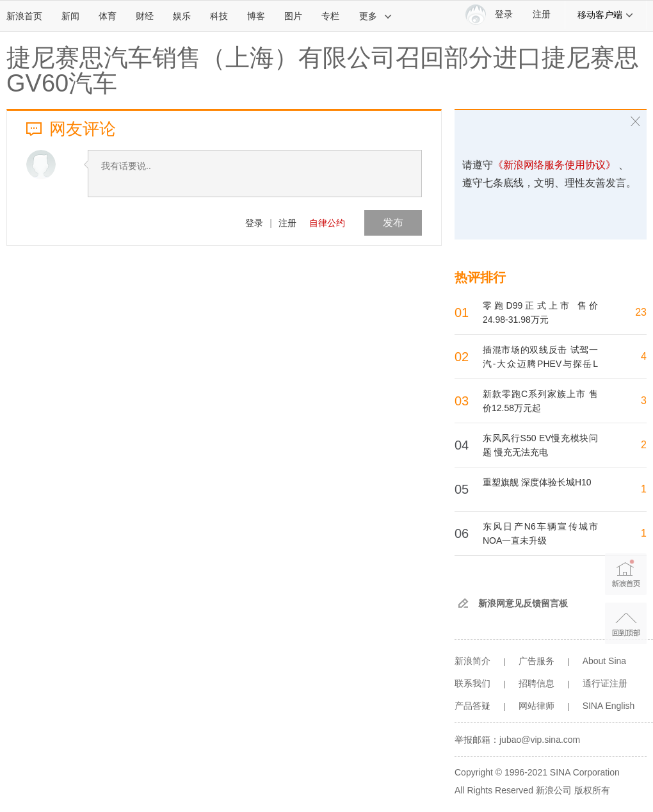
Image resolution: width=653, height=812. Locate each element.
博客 (256, 16)
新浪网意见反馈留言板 (523, 603)
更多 (376, 16)
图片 (293, 16)
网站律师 (536, 706)
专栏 (330, 16)
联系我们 (472, 683)
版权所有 (592, 790)
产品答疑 (472, 706)
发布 (393, 223)
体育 (108, 16)
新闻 (70, 16)
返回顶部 (626, 623)
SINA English (609, 706)
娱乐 (182, 16)
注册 (542, 14)
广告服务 (536, 661)
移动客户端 (606, 15)
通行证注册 (605, 683)
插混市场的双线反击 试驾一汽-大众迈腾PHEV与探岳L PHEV (540, 364)
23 (641, 312)
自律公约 (327, 223)
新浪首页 (24, 16)
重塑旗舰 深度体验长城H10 (537, 482)
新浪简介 (472, 661)
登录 (254, 223)
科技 (219, 16)
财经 (145, 16)
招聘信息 (536, 683)
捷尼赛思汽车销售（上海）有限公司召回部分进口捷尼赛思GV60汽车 (323, 70)
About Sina (605, 661)
